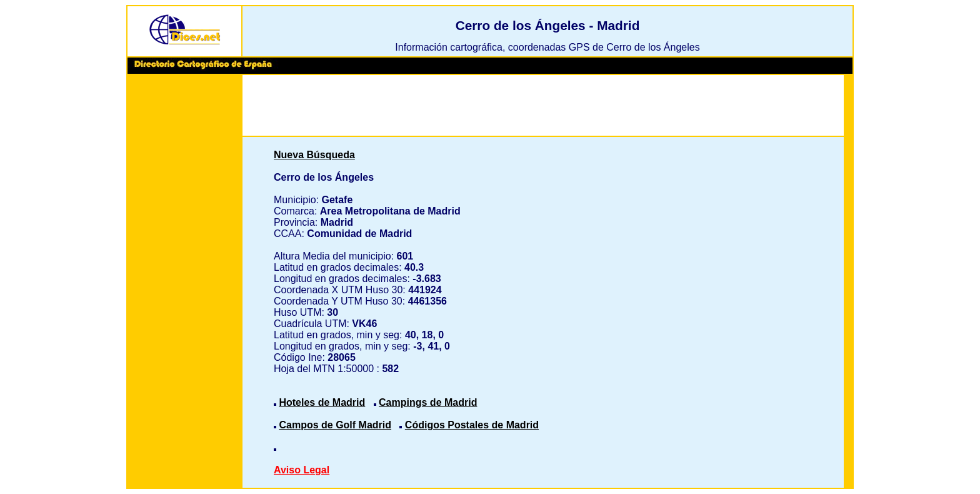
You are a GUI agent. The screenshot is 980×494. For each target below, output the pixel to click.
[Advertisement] (184, 269)
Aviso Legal (302, 470)
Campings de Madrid (428, 402)
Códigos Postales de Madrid (472, 425)
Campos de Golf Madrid (335, 425)
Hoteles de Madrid (322, 402)
